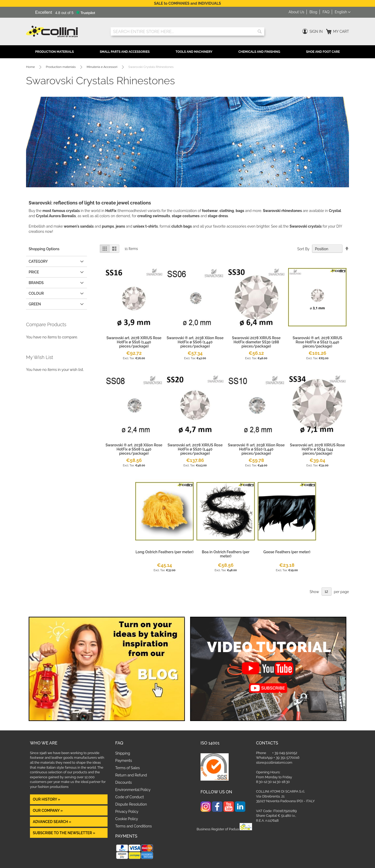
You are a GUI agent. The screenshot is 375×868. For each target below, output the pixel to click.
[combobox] (187, 31)
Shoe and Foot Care (323, 52)
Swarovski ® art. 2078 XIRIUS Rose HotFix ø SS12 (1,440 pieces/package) (317, 342)
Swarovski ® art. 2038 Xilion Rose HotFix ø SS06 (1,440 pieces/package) (195, 342)
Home (31, 67)
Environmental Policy (133, 790)
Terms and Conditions (134, 826)
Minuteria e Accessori (102, 67)
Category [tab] (38, 261)
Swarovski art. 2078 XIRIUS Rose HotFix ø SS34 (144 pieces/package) (317, 449)
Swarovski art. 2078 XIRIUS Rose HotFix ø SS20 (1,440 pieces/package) (195, 449)
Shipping (123, 753)
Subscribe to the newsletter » (64, 833)
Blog (313, 12)
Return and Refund (131, 775)
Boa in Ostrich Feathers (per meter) (226, 554)
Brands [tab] (36, 283)
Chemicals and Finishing (259, 52)
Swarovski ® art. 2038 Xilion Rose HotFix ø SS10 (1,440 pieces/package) (256, 449)
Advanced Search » (52, 822)
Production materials (61, 67)
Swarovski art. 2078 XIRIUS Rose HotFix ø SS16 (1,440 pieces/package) (134, 342)
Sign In (316, 31)
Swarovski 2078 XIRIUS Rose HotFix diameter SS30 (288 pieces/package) (256, 342)
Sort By (303, 249)
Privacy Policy (127, 812)
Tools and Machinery (194, 52)
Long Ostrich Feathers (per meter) (164, 552)
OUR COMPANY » (48, 811)
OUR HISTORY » (46, 799)
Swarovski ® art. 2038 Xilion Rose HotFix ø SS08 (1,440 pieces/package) (134, 449)
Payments (124, 761)
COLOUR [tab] (36, 293)
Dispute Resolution (131, 804)
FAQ (326, 12)
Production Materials (54, 52)
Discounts (124, 782)
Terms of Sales (128, 768)
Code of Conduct (130, 797)
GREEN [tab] (35, 304)
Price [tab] (34, 272)
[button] (343, 12)
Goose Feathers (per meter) (287, 552)
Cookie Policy (127, 819)
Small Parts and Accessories (125, 52)
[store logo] (64, 32)
